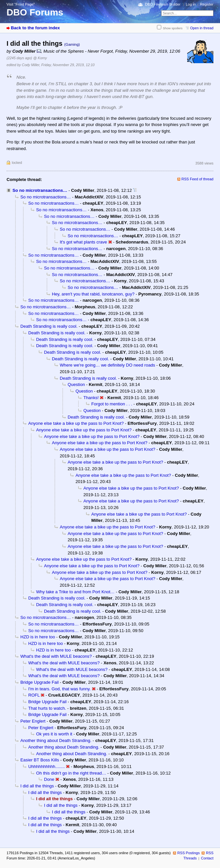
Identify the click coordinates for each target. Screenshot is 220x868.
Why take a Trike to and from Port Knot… (75, 592)
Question (76, 384)
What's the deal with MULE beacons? (56, 656)
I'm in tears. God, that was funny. (59, 689)
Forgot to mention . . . (112, 404)
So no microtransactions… (40, 190)
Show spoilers (173, 28)
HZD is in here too (38, 637)
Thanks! (91, 398)
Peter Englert (33, 721)
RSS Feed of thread (198, 179)
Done (49, 779)
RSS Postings (188, 853)
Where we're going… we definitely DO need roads (107, 365)
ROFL (34, 695)
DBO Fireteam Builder (163, 4)
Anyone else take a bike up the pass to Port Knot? (76, 423)
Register (207, 4)
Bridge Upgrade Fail (40, 682)
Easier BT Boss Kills (40, 760)
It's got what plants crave (83, 242)
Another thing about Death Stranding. (56, 740)
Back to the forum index (35, 28)
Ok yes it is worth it (54, 734)
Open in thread (202, 28)
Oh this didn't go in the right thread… (71, 773)
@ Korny (40, 58)
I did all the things (37, 786)
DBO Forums (35, 12)
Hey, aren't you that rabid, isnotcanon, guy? (93, 294)
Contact (207, 858)
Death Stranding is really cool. (49, 326)
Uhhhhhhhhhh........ (47, 766)
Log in (191, 4)
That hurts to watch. (47, 708)
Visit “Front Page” (21, 4)
